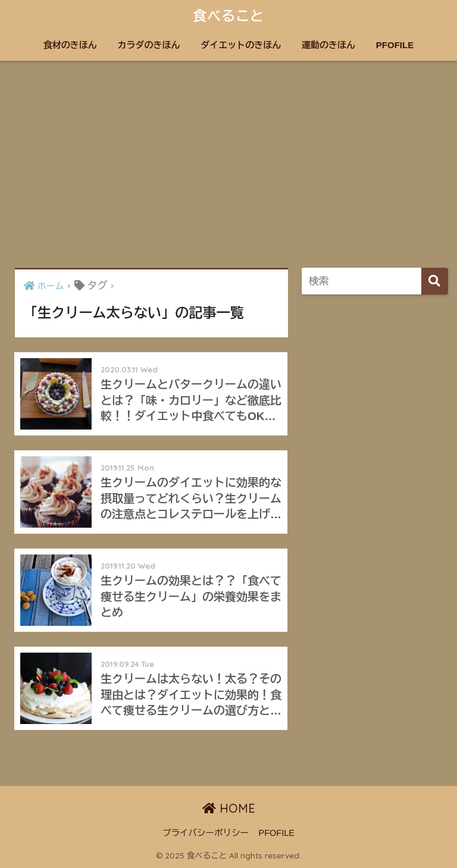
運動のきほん (328, 45)
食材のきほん (70, 45)
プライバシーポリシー (206, 833)
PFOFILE (395, 45)
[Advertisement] (228, 164)
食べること (228, 16)
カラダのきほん (149, 45)
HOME (229, 808)
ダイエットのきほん (241, 45)
